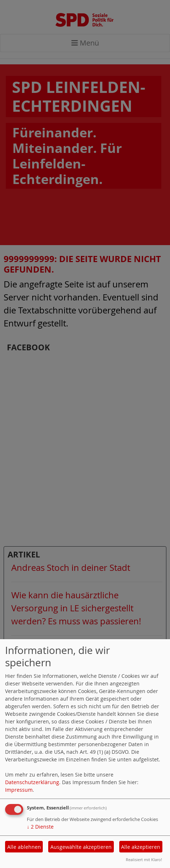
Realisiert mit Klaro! (144, 860)
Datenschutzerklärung (32, 782)
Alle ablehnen (24, 847)
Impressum (19, 790)
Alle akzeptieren (141, 847)
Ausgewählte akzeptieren (81, 847)
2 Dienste (40, 827)
